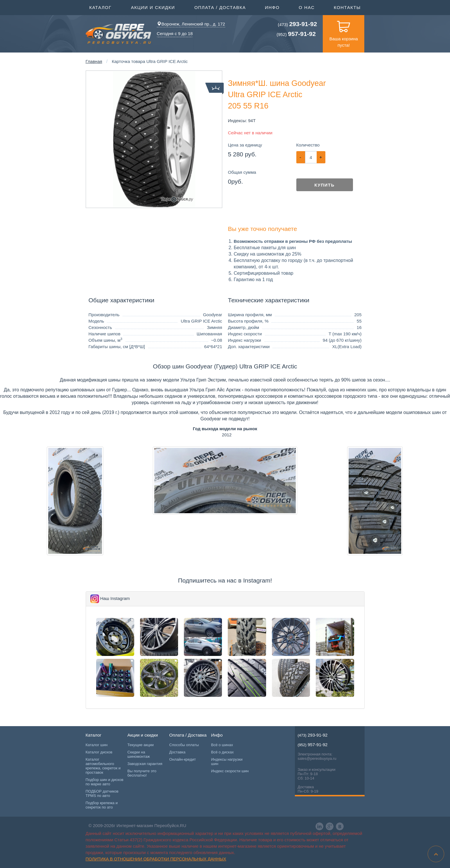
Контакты (347, 7)
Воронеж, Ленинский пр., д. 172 (191, 24)
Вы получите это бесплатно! (142, 773)
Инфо (272, 7)
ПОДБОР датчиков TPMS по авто (102, 793)
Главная (94, 61)
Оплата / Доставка (220, 7)
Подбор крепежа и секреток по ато (102, 805)
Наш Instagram (115, 598)
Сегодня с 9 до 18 (175, 34)
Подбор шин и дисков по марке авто (105, 782)
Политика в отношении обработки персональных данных (156, 859)
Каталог (100, 7)
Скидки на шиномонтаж (139, 754)
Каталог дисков (99, 752)
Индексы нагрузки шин (227, 762)
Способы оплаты (184, 745)
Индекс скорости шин (230, 771)
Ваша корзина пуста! (344, 31)
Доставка (178, 752)
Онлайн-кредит (183, 759)
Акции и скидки (153, 7)
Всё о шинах (222, 745)
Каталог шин (97, 745)
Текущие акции (141, 745)
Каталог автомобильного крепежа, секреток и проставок (103, 766)
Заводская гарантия (145, 764)
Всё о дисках (223, 752)
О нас (307, 7)
